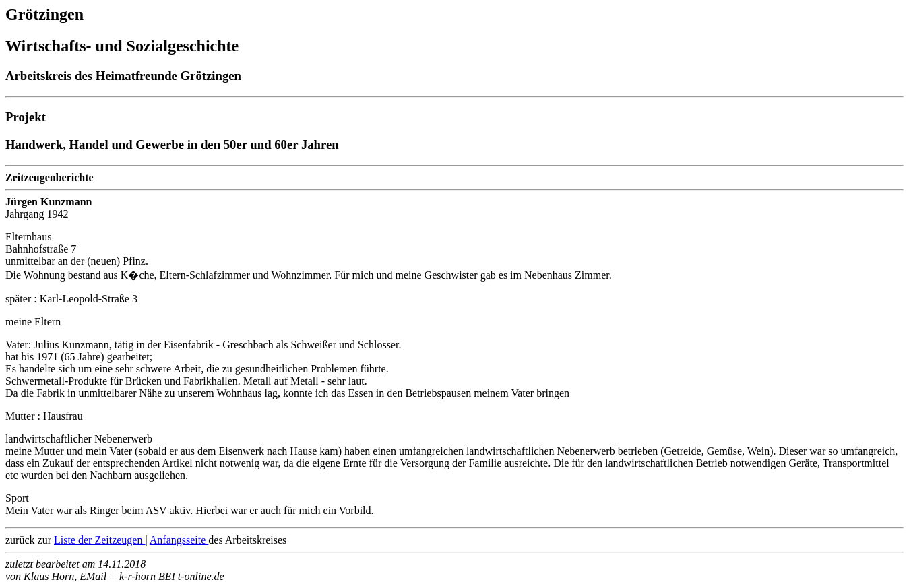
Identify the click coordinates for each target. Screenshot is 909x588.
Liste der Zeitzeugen (100, 540)
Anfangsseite (179, 540)
